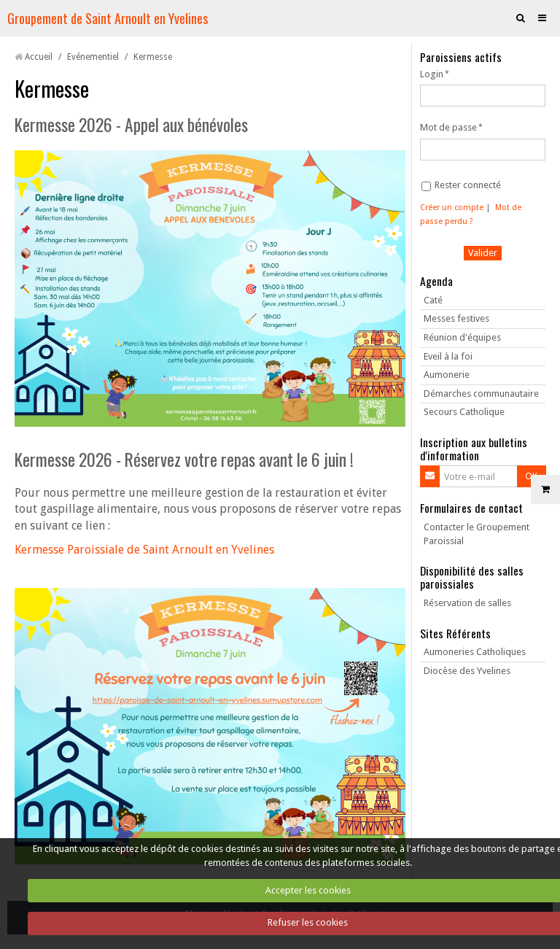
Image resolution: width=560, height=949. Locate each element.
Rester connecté (461, 185)
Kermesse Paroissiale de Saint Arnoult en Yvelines (144, 550)
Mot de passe (448, 127)
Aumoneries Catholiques (475, 652)
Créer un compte (452, 208)
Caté (433, 300)
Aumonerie (447, 375)
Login (432, 74)
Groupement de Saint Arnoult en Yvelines (108, 18)
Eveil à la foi (448, 356)
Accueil (39, 57)
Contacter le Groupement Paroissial (477, 534)
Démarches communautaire (481, 394)
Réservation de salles (467, 603)
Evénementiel (93, 57)
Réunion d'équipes (462, 337)
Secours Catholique (464, 412)
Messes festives (456, 318)
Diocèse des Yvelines (467, 671)
